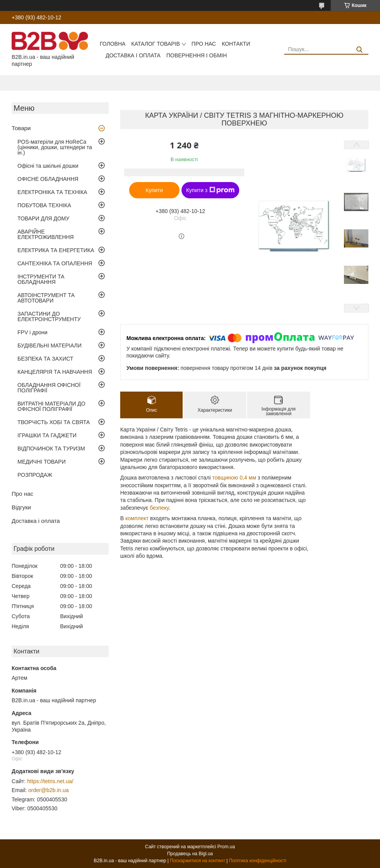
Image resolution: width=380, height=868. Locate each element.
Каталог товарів (156, 44)
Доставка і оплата (133, 55)
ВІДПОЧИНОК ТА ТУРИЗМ (51, 449)
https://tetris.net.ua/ (50, 781)
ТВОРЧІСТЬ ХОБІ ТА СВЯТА (54, 422)
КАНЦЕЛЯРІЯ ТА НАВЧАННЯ (55, 372)
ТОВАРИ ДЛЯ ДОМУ (43, 218)
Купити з (210, 190)
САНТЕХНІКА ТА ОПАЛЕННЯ (55, 263)
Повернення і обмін (197, 55)
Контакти (236, 44)
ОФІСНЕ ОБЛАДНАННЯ (48, 179)
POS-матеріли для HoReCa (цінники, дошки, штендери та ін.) (55, 147)
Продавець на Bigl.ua (190, 854)
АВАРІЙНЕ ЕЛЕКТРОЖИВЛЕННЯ (46, 234)
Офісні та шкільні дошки (48, 166)
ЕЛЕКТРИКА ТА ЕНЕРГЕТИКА (56, 250)
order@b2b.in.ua (49, 790)
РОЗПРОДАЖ (35, 475)
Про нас (204, 44)
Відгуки (21, 507)
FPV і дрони (32, 332)
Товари (21, 128)
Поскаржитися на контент (197, 861)
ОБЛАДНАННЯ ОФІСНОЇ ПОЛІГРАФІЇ (49, 388)
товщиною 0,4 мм (234, 478)
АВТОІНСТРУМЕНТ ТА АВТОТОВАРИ (46, 298)
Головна (112, 44)
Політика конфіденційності (258, 861)
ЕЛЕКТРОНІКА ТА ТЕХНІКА (52, 192)
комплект (137, 518)
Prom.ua (226, 847)
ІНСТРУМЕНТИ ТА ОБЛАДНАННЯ (41, 279)
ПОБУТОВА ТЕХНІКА (44, 205)
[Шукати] (360, 50)
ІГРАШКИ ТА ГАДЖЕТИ (47, 435)
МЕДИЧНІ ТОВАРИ (41, 462)
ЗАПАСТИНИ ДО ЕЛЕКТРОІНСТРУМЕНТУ (49, 316)
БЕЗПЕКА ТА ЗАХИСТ (45, 359)
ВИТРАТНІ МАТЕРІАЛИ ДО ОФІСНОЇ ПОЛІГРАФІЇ (51, 406)
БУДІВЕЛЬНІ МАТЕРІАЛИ (49, 345)
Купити (155, 190)
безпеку (159, 508)
